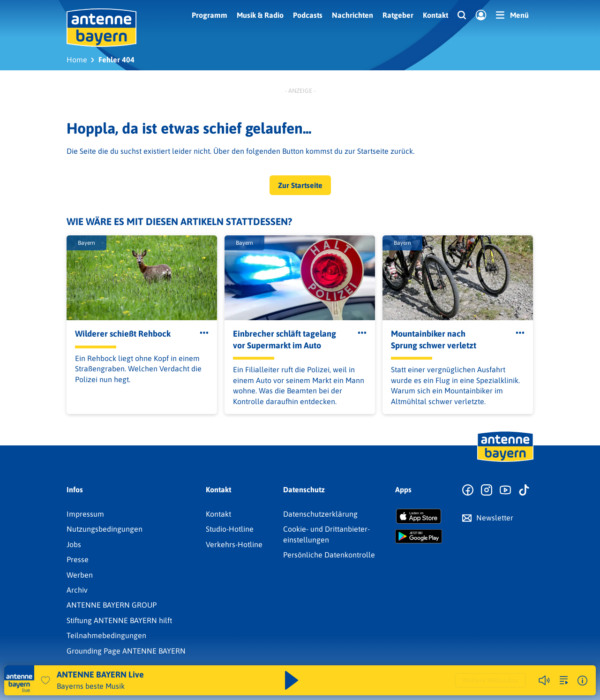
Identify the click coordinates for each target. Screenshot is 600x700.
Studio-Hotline (230, 529)
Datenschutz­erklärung (320, 514)
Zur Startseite (300, 185)
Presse (78, 559)
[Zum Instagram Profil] (487, 490)
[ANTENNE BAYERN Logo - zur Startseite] (101, 28)
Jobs (74, 544)
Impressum (85, 514)
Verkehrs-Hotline (234, 544)
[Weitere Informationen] (582, 681)
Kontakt (435, 15)
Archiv (77, 590)
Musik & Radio (260, 15)
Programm (210, 15)
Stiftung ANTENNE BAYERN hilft (119, 620)
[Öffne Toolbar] (204, 333)
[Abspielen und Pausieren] (292, 680)
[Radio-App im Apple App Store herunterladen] (419, 516)
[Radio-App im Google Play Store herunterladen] (419, 536)
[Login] (481, 15)
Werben (80, 575)
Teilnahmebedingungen (106, 635)
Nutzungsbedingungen (105, 529)
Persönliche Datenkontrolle (329, 555)
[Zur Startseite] (505, 461)
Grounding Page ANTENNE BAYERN (126, 651)
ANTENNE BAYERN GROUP (112, 605)
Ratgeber (398, 15)
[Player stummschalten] (544, 680)
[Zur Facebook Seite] (468, 490)
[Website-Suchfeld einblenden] (462, 15)
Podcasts (308, 15)
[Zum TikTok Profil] (524, 490)
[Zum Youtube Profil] (505, 490)
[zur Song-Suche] (564, 680)
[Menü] (512, 15)
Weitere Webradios (490, 680)
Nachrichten (352, 15)
